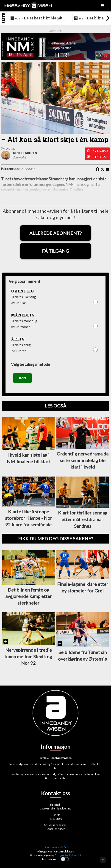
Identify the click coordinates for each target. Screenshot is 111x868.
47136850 (100, 151)
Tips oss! (100, 157)
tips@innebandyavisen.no (56, 808)
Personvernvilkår (56, 847)
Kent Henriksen (56, 829)
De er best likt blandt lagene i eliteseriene (39, 18)
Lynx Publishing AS (70, 855)
